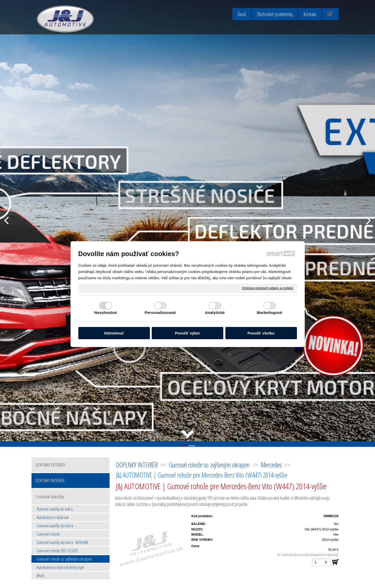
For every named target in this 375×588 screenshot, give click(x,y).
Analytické (215, 312)
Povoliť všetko (261, 333)
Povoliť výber (187, 333)
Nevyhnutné (106, 312)
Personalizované (160, 312)
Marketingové (270, 312)
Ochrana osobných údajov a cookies (268, 288)
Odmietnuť (114, 333)
